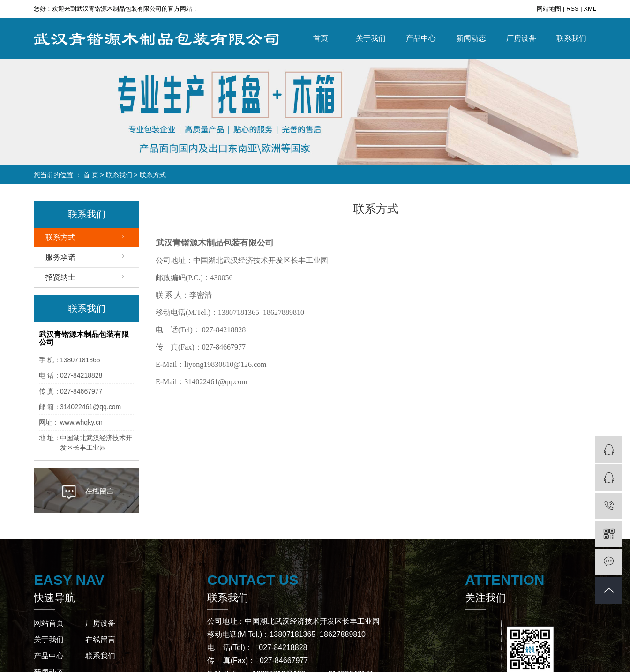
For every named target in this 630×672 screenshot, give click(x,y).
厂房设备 (521, 38)
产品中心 (421, 38)
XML (590, 9)
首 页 (91, 175)
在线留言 (100, 639)
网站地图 (550, 9)
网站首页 (49, 623)
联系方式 (60, 237)
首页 (321, 38)
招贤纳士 (60, 277)
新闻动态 (471, 38)
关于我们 (371, 38)
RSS (573, 9)
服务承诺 (60, 257)
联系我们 (571, 38)
